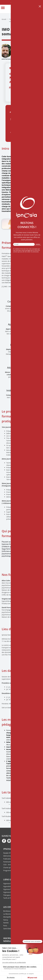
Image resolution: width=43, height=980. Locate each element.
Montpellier (8, 917)
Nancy (6, 920)
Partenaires (8, 862)
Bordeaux (7, 911)
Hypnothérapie (9, 886)
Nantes (6, 923)
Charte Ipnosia (9, 868)
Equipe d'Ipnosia (10, 853)
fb (4, 841)
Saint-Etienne (8, 929)
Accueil (4, 19)
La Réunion (8, 914)
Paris (5, 926)
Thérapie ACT (8, 895)
